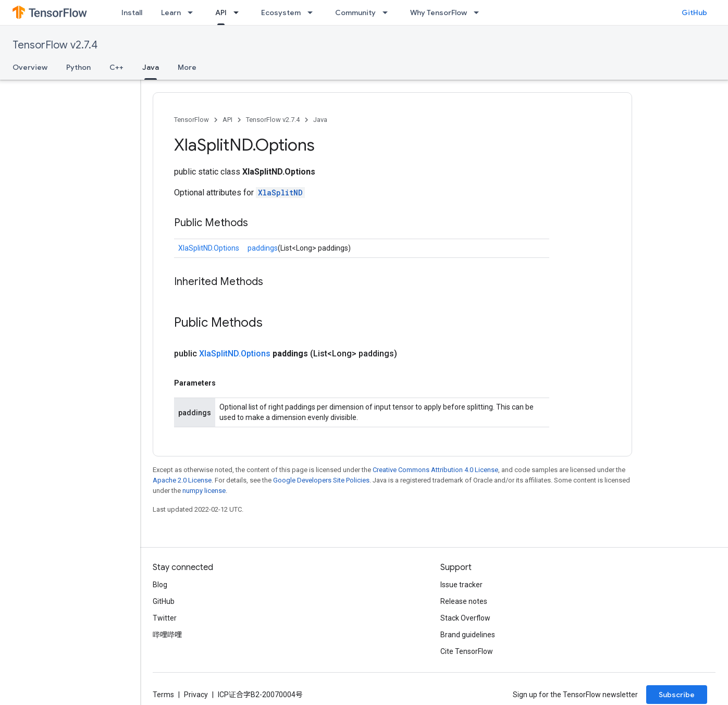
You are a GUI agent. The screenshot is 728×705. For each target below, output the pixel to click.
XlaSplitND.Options (209, 248)
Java (320, 120)
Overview (30, 67)
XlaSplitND (280, 193)
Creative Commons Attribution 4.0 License (435, 470)
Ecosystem (281, 13)
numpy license (204, 491)
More (187, 67)
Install (132, 13)
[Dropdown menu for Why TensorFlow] (479, 13)
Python (78, 67)
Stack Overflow (465, 618)
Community (355, 13)
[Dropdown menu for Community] (388, 13)
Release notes (464, 601)
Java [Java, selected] (151, 67)
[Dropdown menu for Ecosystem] (313, 13)
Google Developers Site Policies (321, 480)
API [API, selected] (221, 13)
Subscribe (677, 695)
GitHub (694, 13)
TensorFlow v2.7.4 (55, 45)
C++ (116, 67)
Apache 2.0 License (182, 480)
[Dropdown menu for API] (239, 13)
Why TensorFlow (439, 13)
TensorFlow (192, 120)
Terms (163, 695)
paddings (263, 248)
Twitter (165, 618)
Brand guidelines (468, 635)
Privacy (196, 695)
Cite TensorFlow (467, 651)
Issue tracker (461, 585)
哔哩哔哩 (167, 635)
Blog (160, 585)
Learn (171, 13)
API (227, 120)
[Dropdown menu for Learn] (193, 13)
